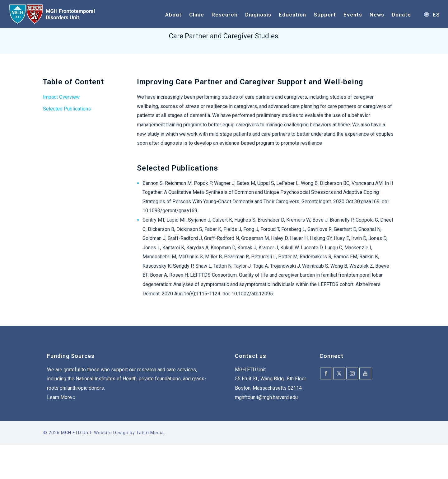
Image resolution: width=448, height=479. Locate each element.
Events (353, 15)
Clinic (197, 15)
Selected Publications (67, 109)
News (377, 15)
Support (325, 15)
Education (292, 15)
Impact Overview (61, 97)
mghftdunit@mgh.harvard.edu (266, 397)
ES (432, 15)
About (173, 15)
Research (225, 15)
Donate (401, 15)
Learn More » (61, 397)
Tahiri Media (150, 433)
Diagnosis (258, 15)
